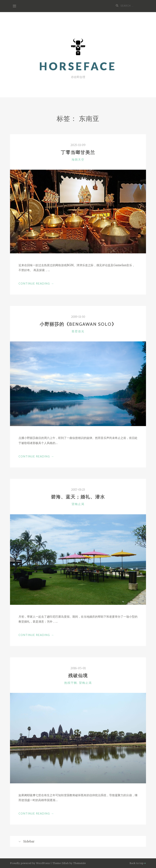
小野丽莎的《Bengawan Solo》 (78, 324)
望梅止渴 (78, 504)
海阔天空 (78, 160)
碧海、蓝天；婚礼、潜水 (78, 497)
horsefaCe (78, 66)
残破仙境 (78, 676)
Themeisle (80, 863)
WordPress (43, 863)
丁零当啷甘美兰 (78, 152)
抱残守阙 (71, 683)
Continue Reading (36, 284)
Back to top (138, 863)
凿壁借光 (78, 331)
